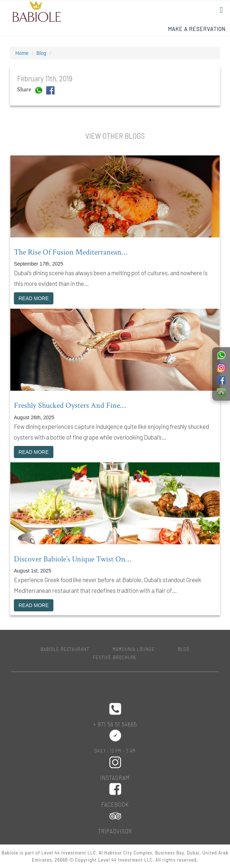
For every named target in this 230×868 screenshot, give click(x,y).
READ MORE (34, 298)
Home (22, 53)
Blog (41, 53)
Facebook (115, 804)
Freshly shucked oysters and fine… (70, 405)
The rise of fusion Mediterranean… (70, 252)
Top (213, 851)
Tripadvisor (115, 831)
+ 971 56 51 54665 (115, 724)
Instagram (115, 777)
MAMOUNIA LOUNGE (134, 649)
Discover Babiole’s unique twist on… (72, 559)
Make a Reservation (197, 29)
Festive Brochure (115, 657)
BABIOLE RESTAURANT (65, 649)
